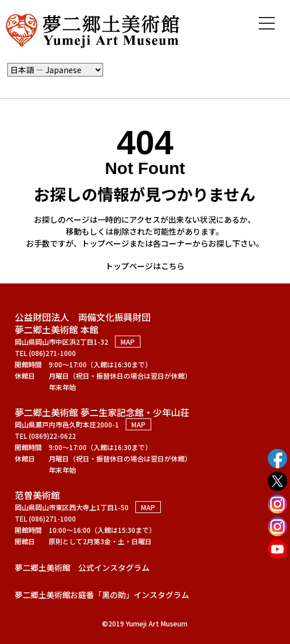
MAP (128, 342)
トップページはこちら (145, 266)
